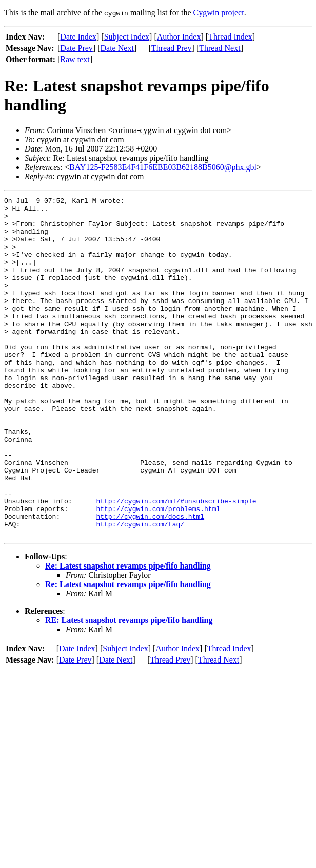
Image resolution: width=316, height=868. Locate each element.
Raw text (75, 59)
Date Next (117, 48)
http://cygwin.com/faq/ (140, 590)
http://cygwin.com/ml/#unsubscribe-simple (176, 562)
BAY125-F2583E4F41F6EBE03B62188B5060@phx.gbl (163, 167)
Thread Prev (172, 48)
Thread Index (230, 37)
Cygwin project (219, 13)
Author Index (179, 37)
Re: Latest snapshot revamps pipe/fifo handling (128, 634)
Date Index (78, 37)
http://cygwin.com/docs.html (150, 581)
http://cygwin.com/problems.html (158, 572)
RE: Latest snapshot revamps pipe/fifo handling (129, 688)
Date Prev (76, 48)
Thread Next (220, 48)
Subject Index (127, 37)
